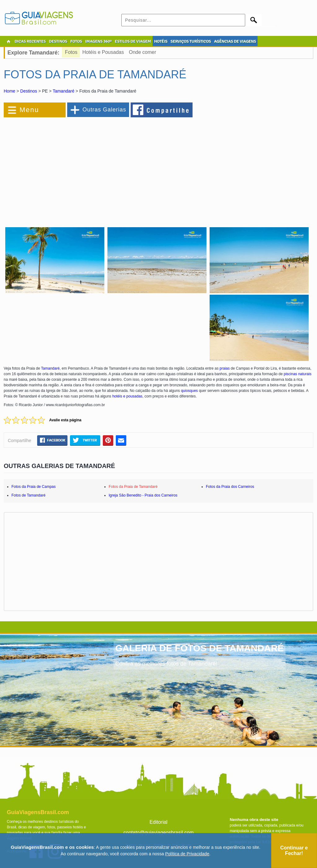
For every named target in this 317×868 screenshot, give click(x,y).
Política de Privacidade (187, 854)
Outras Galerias (104, 110)
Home (9, 91)
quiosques (189, 391)
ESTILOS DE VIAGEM (133, 41)
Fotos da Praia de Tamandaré (133, 487)
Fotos (71, 52)
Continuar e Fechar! (294, 851)
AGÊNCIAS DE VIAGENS (235, 41)
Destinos (28, 91)
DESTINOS (58, 41)
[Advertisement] (71, 168)
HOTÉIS (161, 41)
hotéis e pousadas (127, 396)
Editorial (158, 822)
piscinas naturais (298, 374)
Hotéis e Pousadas (103, 52)
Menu (29, 110)
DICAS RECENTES (30, 41)
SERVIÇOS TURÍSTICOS (191, 41)
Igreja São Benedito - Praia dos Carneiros (143, 495)
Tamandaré (63, 91)
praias (225, 368)
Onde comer (142, 52)
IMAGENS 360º (98, 41)
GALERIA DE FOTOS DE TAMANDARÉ (199, 648)
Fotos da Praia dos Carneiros (230, 487)
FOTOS (76, 41)
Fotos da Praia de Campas (34, 487)
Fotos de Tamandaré (28, 495)
